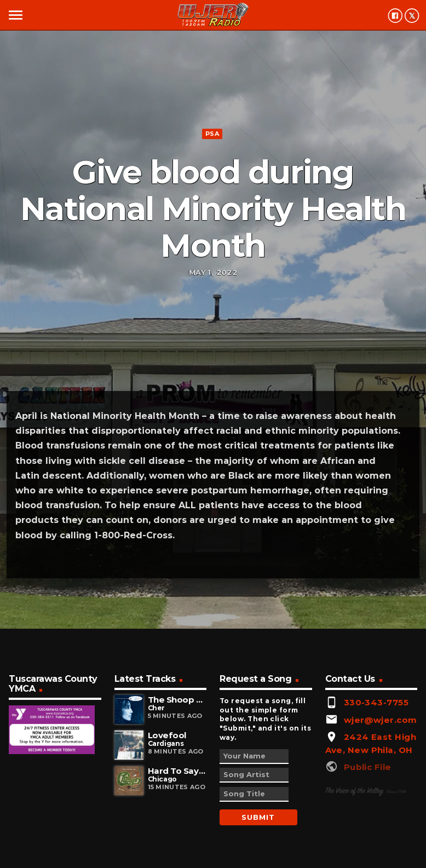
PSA (212, 134)
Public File (368, 767)
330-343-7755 (376, 702)
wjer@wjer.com (381, 720)
